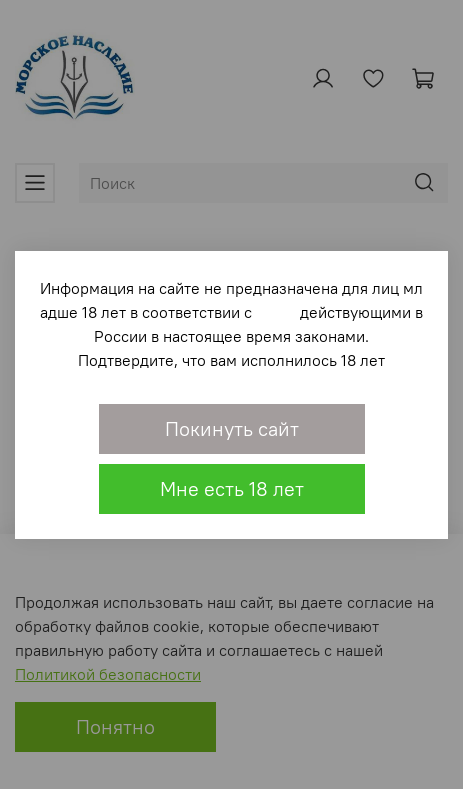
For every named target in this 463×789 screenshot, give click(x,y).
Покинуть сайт (232, 428)
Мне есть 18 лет (232, 488)
